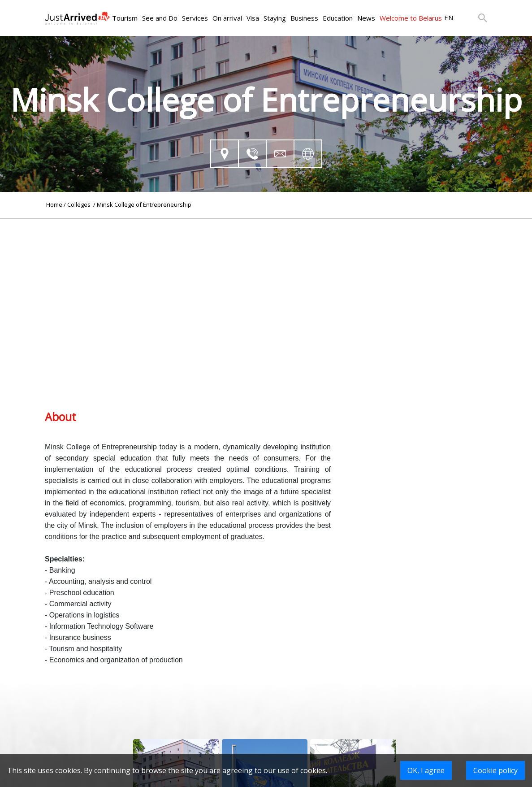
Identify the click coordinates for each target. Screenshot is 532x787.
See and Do (160, 18)
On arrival (227, 18)
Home (54, 204)
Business (304, 18)
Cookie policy (495, 770)
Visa (253, 18)
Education (338, 18)
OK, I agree (426, 770)
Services (195, 18)
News (366, 18)
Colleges (80, 204)
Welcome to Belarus (411, 18)
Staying (275, 18)
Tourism (125, 18)
